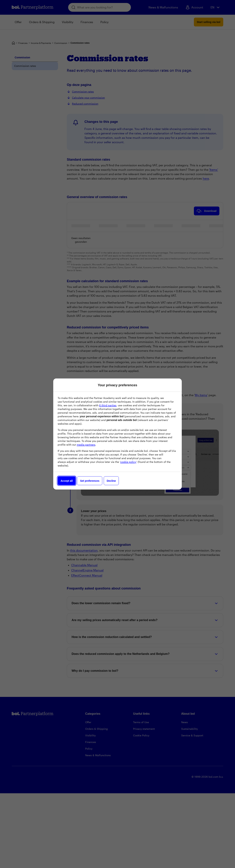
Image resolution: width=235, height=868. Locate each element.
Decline (111, 481)
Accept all (67, 481)
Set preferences (90, 481)
